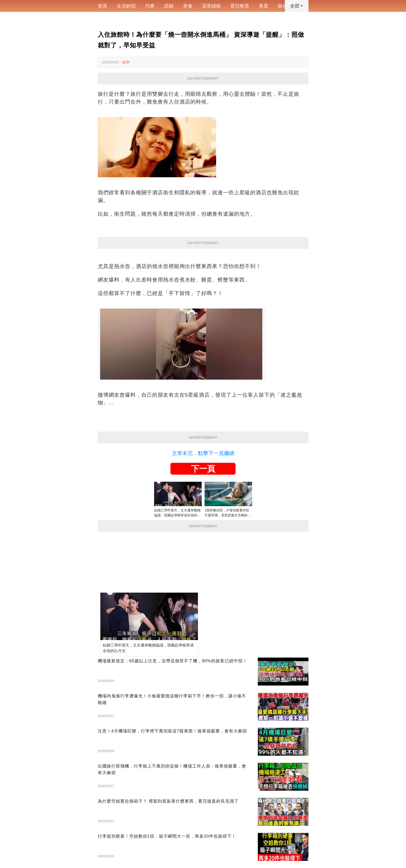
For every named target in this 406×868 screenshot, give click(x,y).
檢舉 (126, 62)
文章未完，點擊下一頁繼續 (203, 453)
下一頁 (203, 469)
